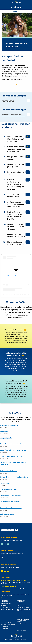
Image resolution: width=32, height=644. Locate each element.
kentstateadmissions (22, 294)
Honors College (5, 483)
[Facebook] (2, 544)
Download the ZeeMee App (16, 173)
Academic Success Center (9, 425)
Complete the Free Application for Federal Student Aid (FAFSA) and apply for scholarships (16, 184)
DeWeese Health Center (8, 471)
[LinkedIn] (2, 557)
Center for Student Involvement (11, 456)
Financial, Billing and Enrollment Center (14, 477)
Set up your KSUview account (15, 158)
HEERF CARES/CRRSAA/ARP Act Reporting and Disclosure (23, 621)
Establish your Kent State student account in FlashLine (16, 139)
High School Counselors (21, 601)
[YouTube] (8, 544)
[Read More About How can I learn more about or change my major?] (16, 389)
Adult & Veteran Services (6, 604)
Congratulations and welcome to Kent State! (16, 235)
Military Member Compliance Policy (23, 607)
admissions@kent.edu (16, 540)
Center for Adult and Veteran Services (13, 450)
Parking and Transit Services (10, 502)
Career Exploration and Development (13, 444)
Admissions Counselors (5, 601)
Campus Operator (6, 438)
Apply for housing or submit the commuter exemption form (16, 204)
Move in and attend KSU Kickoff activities (16, 243)
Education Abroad (7, 610)
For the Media (4, 628)
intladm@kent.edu (14, 567)
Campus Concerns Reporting (8, 624)
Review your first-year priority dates (16, 165)
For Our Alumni (5, 626)
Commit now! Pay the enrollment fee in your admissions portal (16, 149)
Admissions (16, 7)
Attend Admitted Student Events (14, 195)
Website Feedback (21, 630)
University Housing (7, 514)
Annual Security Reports (7, 622)
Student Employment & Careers (24, 610)
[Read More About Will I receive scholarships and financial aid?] (16, 362)
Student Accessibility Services (11, 508)
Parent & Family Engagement (10, 496)
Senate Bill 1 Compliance (23, 628)
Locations (20, 604)
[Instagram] (5, 544)
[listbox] (16, 101)
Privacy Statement (21, 626)
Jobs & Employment (22, 624)
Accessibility (4, 620)
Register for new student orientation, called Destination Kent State (15, 215)
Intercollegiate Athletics (9, 489)
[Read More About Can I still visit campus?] (16, 336)
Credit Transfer (6, 607)
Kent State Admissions (9, 294)
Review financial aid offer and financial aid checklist (16, 227)
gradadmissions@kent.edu (16, 554)
